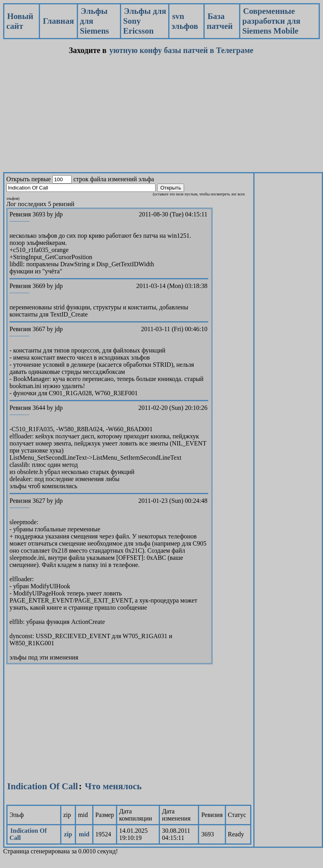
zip (68, 834)
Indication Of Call (43, 786)
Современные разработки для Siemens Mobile (271, 21)
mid (84, 834)
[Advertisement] (127, 117)
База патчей (220, 21)
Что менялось (113, 786)
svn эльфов (185, 21)
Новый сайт (20, 21)
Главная (58, 21)
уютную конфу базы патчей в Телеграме (181, 50)
